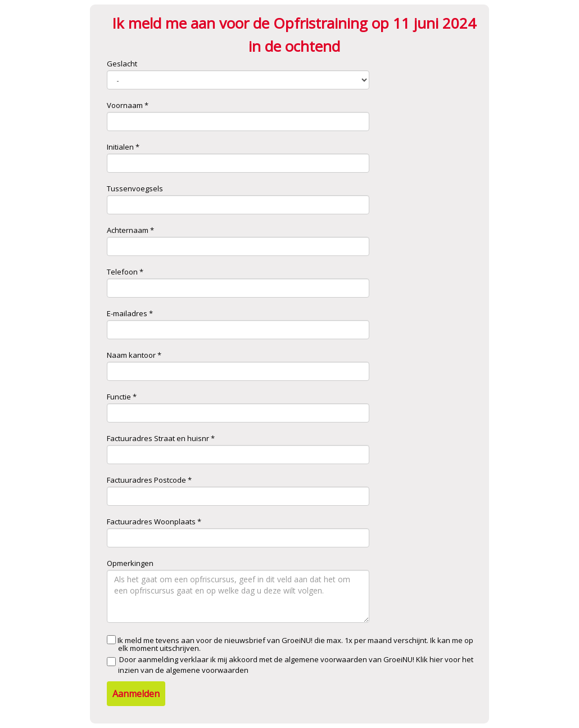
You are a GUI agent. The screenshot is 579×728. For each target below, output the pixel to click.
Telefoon (122, 272)
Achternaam (128, 230)
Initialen (120, 147)
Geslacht (122, 64)
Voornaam (125, 105)
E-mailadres (127, 313)
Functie (119, 397)
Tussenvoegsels (135, 188)
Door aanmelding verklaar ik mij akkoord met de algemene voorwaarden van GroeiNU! (290, 664)
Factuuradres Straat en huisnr (158, 438)
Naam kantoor (131, 355)
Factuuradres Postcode (146, 480)
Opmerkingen (130, 563)
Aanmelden (136, 694)
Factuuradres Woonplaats (151, 522)
